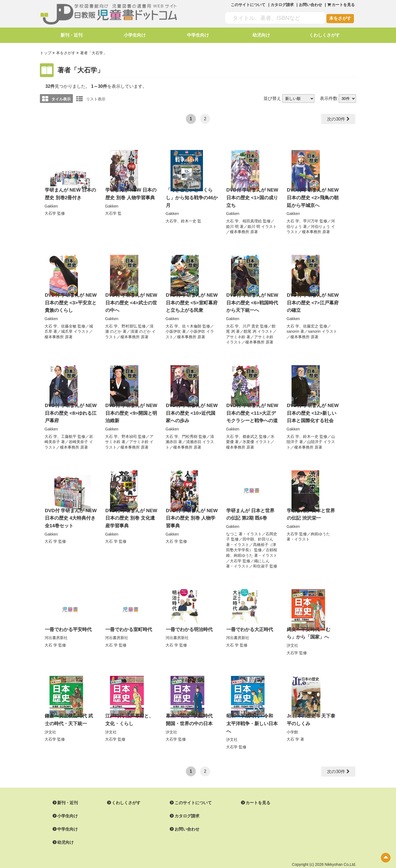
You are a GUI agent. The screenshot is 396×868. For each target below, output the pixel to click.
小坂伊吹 (173, 327)
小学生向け (135, 35)
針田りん (266, 532)
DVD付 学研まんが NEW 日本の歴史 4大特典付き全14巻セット (71, 511)
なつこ (232, 526)
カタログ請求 (282, 5)
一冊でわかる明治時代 (188, 622)
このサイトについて (248, 5)
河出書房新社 (56, 630)
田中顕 (248, 532)
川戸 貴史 (251, 321)
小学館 (292, 722)
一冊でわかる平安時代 (67, 622)
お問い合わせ (310, 5)
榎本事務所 (240, 229)
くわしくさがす (324, 35)
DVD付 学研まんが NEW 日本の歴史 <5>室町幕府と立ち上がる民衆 (190, 299)
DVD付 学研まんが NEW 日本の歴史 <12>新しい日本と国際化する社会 (312, 408)
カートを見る (251, 785)
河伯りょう (320, 224)
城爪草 (67, 327)
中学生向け (198, 35)
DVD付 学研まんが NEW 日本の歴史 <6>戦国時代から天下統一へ (251, 299)
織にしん (262, 553)
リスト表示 (91, 98)
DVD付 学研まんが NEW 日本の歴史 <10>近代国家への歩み (191, 408)
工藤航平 (69, 430)
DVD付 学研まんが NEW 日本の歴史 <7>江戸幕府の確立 (311, 299)
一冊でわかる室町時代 (127, 622)
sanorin (293, 327)
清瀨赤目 (194, 435)
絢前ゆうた (243, 548)
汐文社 (292, 637)
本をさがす (340, 18)
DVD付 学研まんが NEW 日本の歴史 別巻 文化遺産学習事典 (131, 511)
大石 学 (232, 218)
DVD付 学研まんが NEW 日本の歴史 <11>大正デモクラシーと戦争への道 (252, 408)
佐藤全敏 (69, 321)
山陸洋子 (315, 435)
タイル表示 (56, 98)
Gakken (51, 204)
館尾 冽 (250, 327)
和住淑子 (261, 559)
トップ (46, 53)
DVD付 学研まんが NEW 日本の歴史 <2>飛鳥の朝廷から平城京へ (311, 196)
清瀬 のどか (141, 327)
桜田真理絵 (252, 218)
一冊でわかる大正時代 (248, 622)
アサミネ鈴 (236, 332)
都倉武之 (250, 430)
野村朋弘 (129, 321)
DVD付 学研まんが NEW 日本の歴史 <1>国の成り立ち (251, 196)
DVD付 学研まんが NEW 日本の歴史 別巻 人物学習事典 (191, 511)
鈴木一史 (189, 218)
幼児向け (261, 35)
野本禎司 (129, 430)
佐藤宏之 (311, 321)
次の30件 (335, 118)
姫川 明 (232, 224)
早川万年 (311, 218)
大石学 (50, 211)
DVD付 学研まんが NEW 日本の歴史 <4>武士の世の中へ (130, 299)
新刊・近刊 (71, 35)
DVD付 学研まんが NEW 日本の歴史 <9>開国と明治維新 (130, 408)
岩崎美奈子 (78, 435)
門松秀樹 (190, 430)
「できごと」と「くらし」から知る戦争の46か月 (190, 196)
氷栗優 (248, 435)
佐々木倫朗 (192, 321)
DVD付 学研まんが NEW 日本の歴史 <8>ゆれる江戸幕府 (69, 408)
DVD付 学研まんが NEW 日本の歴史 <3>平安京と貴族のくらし (69, 299)
